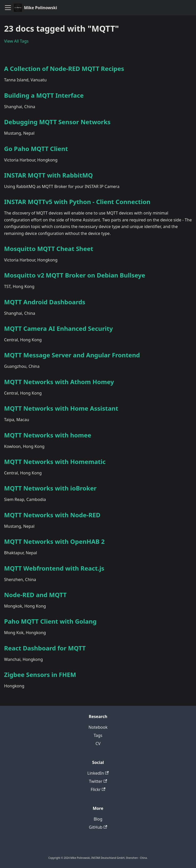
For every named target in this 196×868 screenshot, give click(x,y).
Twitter (98, 781)
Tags (98, 735)
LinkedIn (98, 773)
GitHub (98, 827)
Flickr (98, 789)
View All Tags (16, 41)
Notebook (98, 727)
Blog (98, 819)
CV (98, 744)
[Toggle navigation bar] (8, 8)
